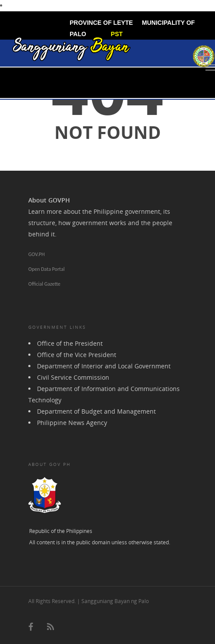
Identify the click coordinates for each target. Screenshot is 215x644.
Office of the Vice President (77, 355)
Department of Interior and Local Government (104, 366)
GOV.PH (37, 254)
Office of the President (70, 343)
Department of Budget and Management (96, 411)
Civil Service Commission (73, 377)
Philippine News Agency (72, 423)
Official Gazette (44, 284)
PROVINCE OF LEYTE (101, 23)
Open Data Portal (46, 269)
